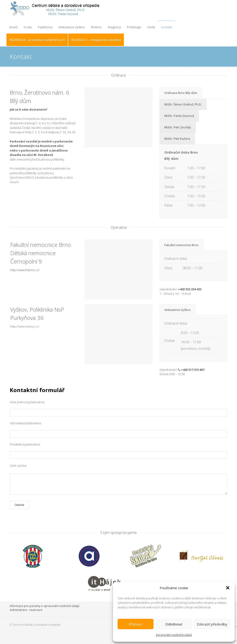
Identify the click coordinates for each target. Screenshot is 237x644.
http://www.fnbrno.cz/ (22, 270)
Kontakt (167, 27)
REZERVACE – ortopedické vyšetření (96, 40)
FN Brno (96, 27)
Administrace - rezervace (26, 610)
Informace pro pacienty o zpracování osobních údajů (45, 606)
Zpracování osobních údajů (174, 635)
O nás (28, 27)
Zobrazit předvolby (212, 624)
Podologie (134, 27)
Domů (13, 27)
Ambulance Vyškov (72, 27)
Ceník (151, 27)
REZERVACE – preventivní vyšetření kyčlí (37, 40)
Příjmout (136, 624)
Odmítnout (174, 624)
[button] (228, 588)
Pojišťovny (45, 27)
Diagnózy (114, 27)
